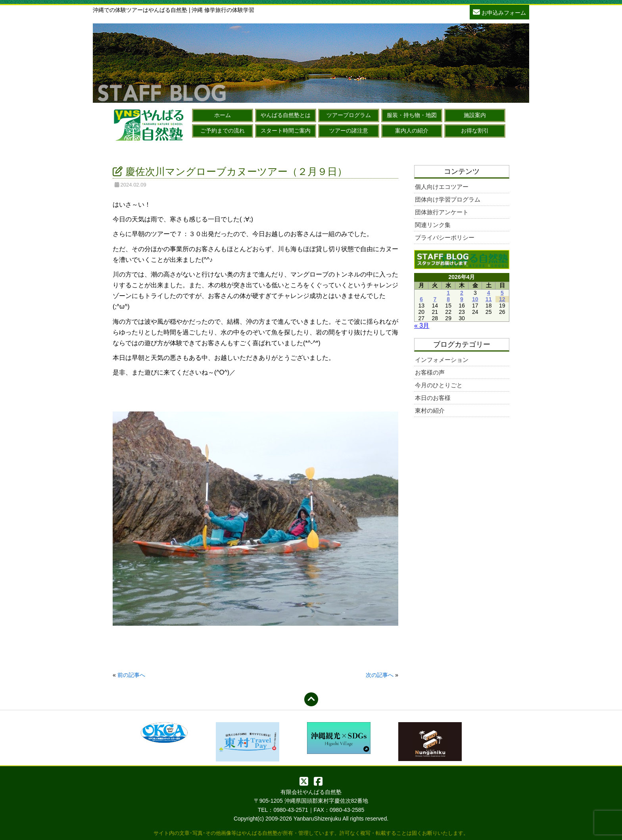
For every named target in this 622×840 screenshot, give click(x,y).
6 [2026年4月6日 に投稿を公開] (421, 299)
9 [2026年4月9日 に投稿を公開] (462, 299)
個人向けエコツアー (442, 187)
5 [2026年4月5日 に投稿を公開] (502, 293)
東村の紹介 (430, 410)
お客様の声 (430, 372)
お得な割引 (475, 131)
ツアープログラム (349, 115)
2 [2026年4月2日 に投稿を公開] (462, 293)
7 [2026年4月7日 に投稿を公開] (435, 299)
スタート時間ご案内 (286, 131)
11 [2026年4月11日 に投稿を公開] (489, 299)
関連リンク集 (433, 225)
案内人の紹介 (412, 131)
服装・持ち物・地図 (412, 115)
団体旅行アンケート (442, 212)
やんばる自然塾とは (286, 115)
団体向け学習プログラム (448, 199)
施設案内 (475, 115)
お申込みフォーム (499, 12)
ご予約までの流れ (223, 131)
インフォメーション (442, 360)
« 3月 (422, 326)
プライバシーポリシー (445, 237)
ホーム (223, 115)
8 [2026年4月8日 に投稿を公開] (448, 299)
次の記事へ (380, 675)
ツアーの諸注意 (349, 131)
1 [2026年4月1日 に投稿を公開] (448, 293)
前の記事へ (131, 675)
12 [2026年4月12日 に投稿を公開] (502, 299)
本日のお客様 (433, 398)
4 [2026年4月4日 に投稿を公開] (489, 293)
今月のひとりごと (439, 385)
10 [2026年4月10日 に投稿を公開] (475, 299)
